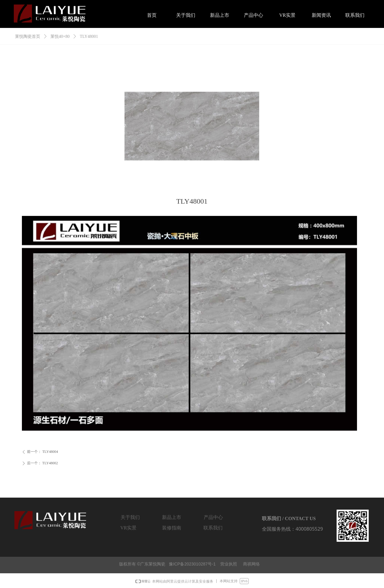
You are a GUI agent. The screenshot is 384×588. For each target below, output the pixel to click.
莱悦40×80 (60, 36)
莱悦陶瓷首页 (28, 36)
